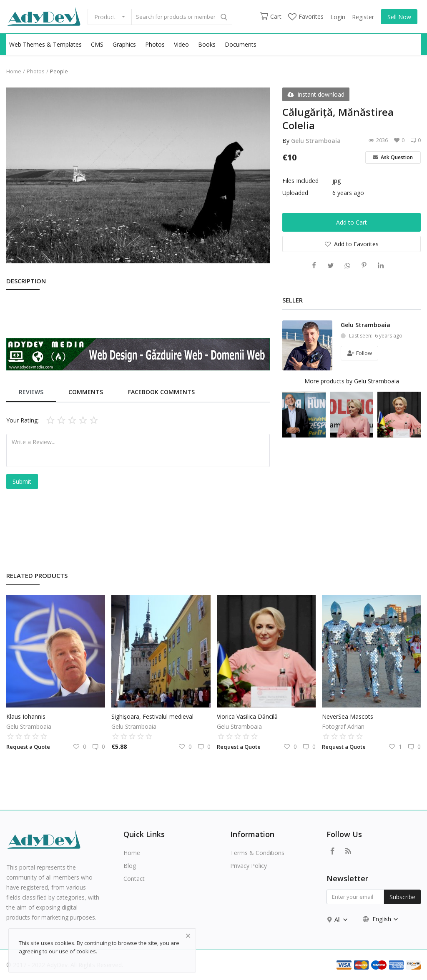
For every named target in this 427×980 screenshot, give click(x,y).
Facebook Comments (161, 392)
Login (338, 17)
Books (207, 44)
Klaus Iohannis (26, 716)
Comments (86, 392)
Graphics (124, 44)
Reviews (31, 392)
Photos (155, 44)
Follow (360, 353)
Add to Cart (352, 222)
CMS (97, 44)
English (381, 919)
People (59, 71)
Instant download (316, 94)
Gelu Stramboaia (316, 141)
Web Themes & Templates (45, 44)
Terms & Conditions (257, 853)
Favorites (306, 16)
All (341, 919)
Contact (134, 879)
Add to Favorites (352, 244)
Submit (22, 481)
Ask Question (393, 157)
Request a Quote (28, 747)
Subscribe (402, 897)
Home (14, 71)
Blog (130, 866)
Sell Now (399, 17)
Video (181, 44)
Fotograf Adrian (343, 726)
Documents (241, 44)
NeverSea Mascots (348, 716)
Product (105, 17)
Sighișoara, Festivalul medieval (152, 716)
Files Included (300, 181)
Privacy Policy (249, 866)
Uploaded (295, 193)
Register (363, 17)
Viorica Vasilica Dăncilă (247, 716)
